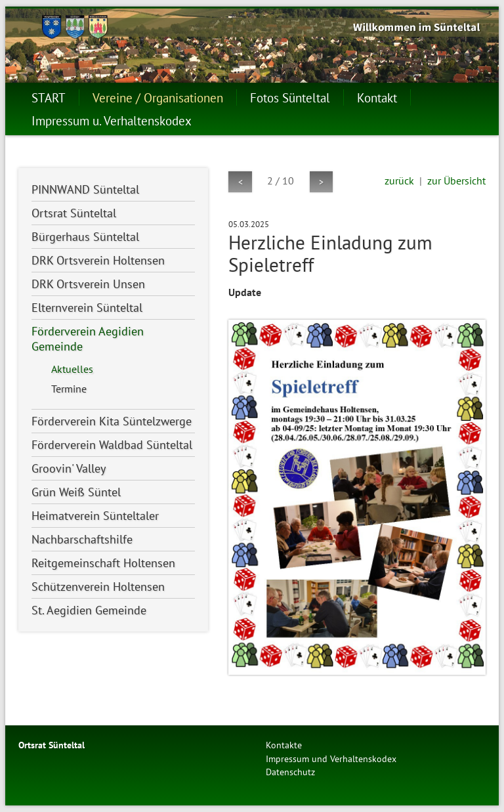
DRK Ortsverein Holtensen (98, 260)
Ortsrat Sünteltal (74, 213)
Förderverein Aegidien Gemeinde (88, 339)
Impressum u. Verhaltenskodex (112, 120)
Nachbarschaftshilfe (82, 539)
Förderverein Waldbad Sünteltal (112, 445)
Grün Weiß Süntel (76, 492)
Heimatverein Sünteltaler (95, 516)
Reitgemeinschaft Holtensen (103, 563)
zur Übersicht (456, 181)
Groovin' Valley (69, 468)
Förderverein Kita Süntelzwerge (112, 421)
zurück (399, 181)
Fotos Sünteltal (290, 97)
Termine (69, 389)
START (49, 97)
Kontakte (284, 745)
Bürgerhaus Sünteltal (85, 237)
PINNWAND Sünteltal (85, 189)
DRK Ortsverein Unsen (88, 284)
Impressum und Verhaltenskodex (331, 759)
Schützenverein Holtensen (98, 587)
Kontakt (377, 97)
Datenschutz (290, 772)
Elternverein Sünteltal (87, 308)
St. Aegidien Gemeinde (89, 610)
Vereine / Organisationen (158, 97)
